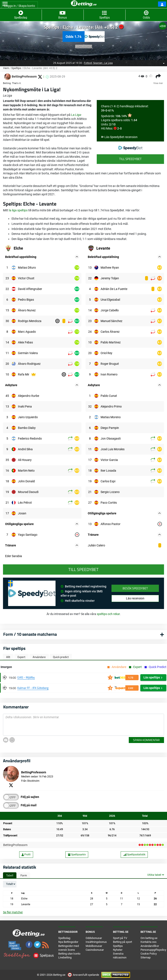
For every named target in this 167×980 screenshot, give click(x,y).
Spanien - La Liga (103, 63)
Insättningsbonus (96, 942)
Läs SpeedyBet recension (121, 137)
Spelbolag (64, 938)
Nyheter (118, 950)
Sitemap (146, 957)
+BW (163, 26)
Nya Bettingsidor (68, 942)
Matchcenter (84, 46)
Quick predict (61, 657)
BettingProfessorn (15, 845)
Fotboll (88, 63)
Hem (6, 68)
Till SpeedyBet (130, 159)
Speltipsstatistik (134, 855)
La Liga (76, 115)
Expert (21, 657)
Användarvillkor (150, 946)
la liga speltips (18, 210)
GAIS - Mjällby (26, 677)
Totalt (9, 884)
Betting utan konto (69, 954)
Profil (26, 855)
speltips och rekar (108, 614)
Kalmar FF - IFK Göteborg (33, 688)
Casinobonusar (95, 950)
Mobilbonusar (94, 946)
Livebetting (65, 957)
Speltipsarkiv (77, 855)
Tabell (10, 875)
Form (24, 875)
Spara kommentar (146, 740)
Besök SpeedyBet (135, 588)
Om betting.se (149, 938)
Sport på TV (120, 938)
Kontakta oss (149, 942)
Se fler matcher (13, 912)
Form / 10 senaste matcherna (30, 634)
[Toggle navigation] (5, 4)
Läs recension (135, 598)
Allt (8, 657)
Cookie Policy (149, 954)
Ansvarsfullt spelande (84, 975)
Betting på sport (122, 942)
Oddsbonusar (94, 938)
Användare (39, 657)
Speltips (16, 68)
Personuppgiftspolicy (153, 950)
